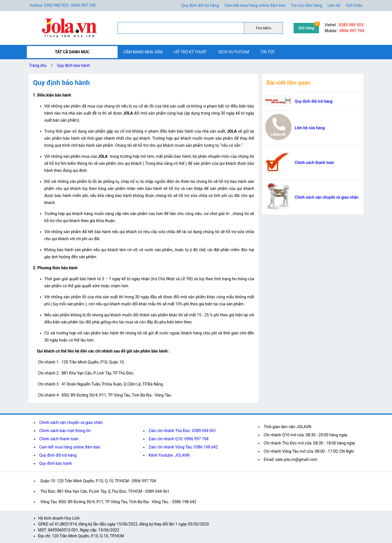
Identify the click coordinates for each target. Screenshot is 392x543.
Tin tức (268, 52)
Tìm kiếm (263, 28)
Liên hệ (334, 5)
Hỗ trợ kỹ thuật (191, 52)
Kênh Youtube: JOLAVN (169, 455)
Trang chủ (38, 65)
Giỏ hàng (306, 28)
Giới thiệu (354, 5)
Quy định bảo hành (74, 65)
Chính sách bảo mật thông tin (65, 431)
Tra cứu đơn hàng (307, 5)
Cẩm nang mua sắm (143, 52)
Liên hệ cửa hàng (310, 128)
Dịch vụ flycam (234, 52)
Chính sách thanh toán (314, 163)
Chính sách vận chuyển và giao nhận (327, 197)
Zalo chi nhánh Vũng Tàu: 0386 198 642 (183, 447)
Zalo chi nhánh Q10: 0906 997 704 (179, 439)
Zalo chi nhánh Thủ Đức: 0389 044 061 (182, 431)
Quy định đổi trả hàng (200, 5)
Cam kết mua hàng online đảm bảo (255, 5)
